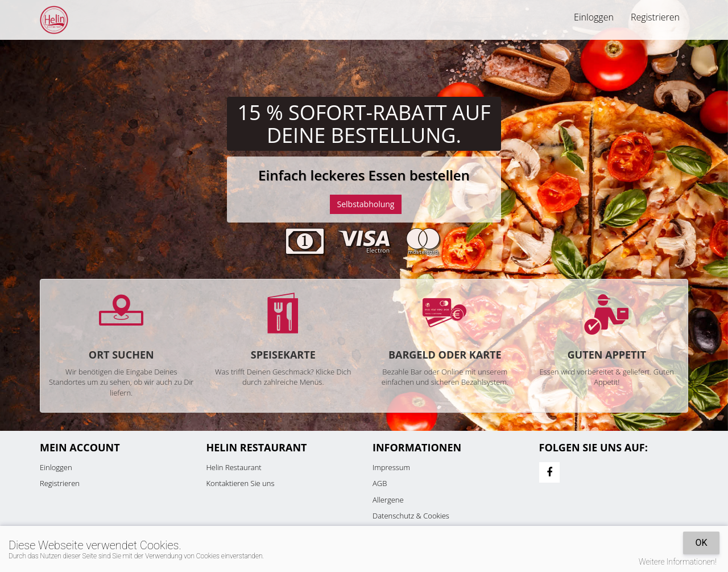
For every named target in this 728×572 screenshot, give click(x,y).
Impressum (391, 467)
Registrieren (655, 17)
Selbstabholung (366, 204)
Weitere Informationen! (678, 562)
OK (701, 543)
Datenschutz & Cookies (411, 516)
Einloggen (594, 17)
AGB (380, 483)
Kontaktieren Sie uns (241, 483)
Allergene (388, 500)
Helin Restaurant (234, 467)
